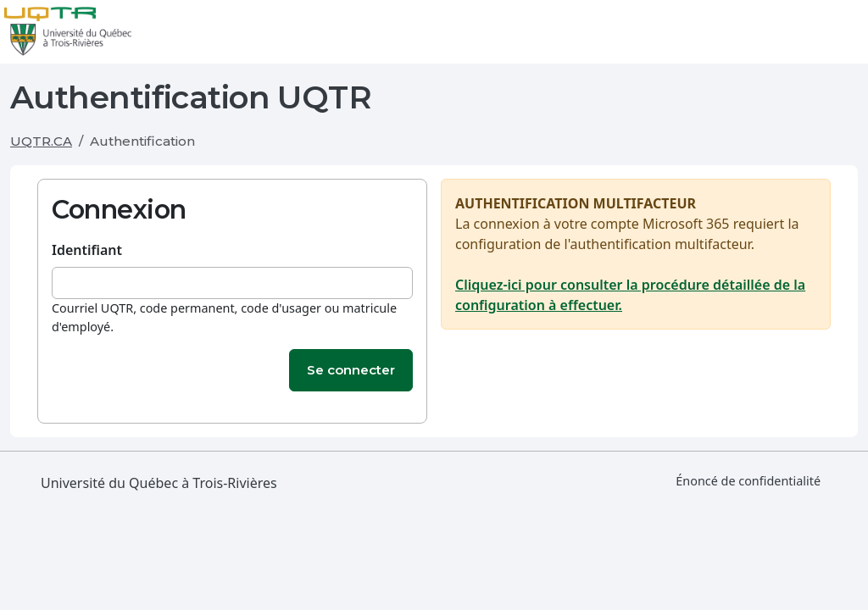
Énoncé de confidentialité (748, 481)
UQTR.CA (41, 141)
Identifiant (87, 250)
